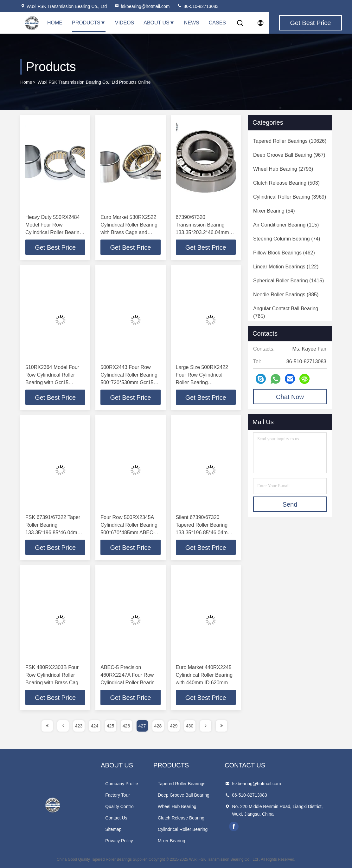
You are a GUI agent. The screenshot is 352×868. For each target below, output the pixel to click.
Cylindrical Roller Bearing (183, 829)
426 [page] (126, 726)
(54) (274, 211)
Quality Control (120, 806)
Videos (125, 23)
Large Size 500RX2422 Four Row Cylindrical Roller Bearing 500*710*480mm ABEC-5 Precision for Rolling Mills (205, 382)
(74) (287, 239)
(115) (286, 225)
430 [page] (190, 726)
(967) (289, 155)
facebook (234, 826)
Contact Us (116, 818)
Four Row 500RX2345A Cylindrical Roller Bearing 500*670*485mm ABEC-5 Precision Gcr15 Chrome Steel (129, 533)
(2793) (283, 169)
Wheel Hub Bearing (177, 806)
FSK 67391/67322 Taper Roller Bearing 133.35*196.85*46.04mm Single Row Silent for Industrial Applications (53, 533)
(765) (286, 312)
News (192, 23)
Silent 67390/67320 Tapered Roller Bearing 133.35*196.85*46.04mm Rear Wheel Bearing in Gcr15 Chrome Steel (204, 533)
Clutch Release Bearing (181, 818)
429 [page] (174, 726)
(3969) (290, 197)
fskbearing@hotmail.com (142, 6)
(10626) (290, 141)
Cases (217, 23)
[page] (47, 726)
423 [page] (79, 726)
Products (89, 23)
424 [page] (95, 726)
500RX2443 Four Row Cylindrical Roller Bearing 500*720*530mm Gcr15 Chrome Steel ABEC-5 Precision (129, 382)
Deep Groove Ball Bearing (184, 795)
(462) (284, 253)
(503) (286, 183)
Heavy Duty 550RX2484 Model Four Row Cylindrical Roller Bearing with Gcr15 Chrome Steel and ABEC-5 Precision (54, 232)
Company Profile (122, 784)
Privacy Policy (119, 841)
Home (55, 23)
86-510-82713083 (198, 6)
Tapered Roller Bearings (182, 784)
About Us (159, 23)
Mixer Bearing (171, 841)
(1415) (288, 281)
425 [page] (110, 726)
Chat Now (290, 397)
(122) (286, 267)
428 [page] (158, 726)
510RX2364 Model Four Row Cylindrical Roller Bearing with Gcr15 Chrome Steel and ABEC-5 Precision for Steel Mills (54, 382)
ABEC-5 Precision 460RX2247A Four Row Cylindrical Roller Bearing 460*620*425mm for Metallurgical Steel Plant (129, 683)
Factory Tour (118, 795)
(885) (286, 295)
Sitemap (113, 829)
